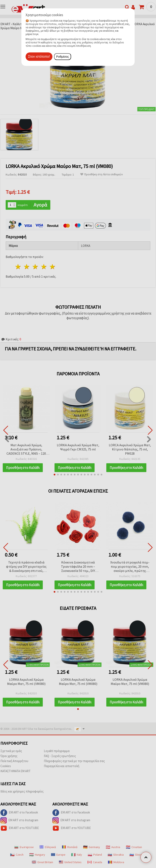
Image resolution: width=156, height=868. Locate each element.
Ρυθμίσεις (63, 57)
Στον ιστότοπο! (39, 57)
